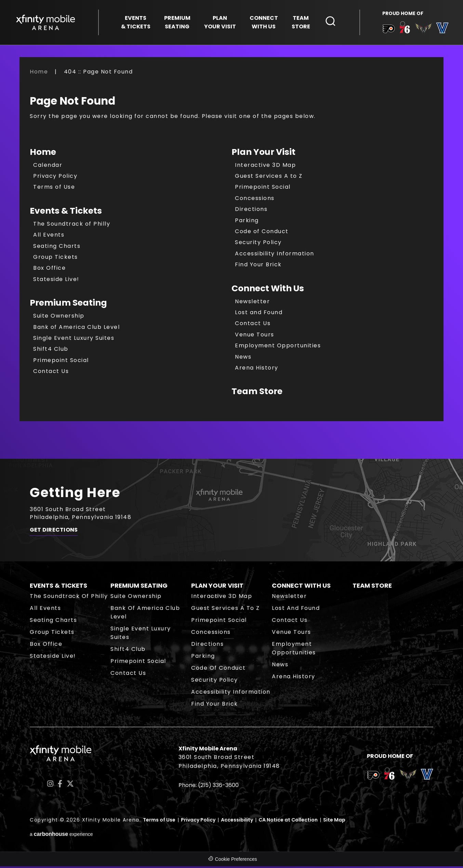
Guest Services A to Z (269, 178)
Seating (177, 23)
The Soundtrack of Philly (72, 225)
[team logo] (388, 30)
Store (301, 23)
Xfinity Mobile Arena (46, 23)
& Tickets (136, 23)
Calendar (48, 166)
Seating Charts (57, 247)
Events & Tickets (66, 212)
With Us (264, 23)
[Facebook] (60, 785)
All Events (49, 236)
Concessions (255, 200)
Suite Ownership (59, 317)
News (243, 358)
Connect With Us (268, 290)
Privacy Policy (55, 178)
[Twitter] (70, 785)
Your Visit (220, 23)
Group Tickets (56, 259)
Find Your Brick (258, 266)
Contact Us (51, 373)
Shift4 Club (51, 351)
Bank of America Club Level (76, 328)
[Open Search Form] (331, 22)
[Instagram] (50, 785)
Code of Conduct (262, 233)
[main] (231, 265)
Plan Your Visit (263, 153)
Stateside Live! (56, 281)
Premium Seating (68, 304)
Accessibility (237, 822)
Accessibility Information (275, 255)
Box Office (49, 270)
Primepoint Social (61, 362)
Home (39, 73)
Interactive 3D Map (265, 166)
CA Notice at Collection (288, 822)
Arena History (257, 369)
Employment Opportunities (278, 347)
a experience (61, 836)
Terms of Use (54, 189)
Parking (247, 222)
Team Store (257, 393)
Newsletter (252, 303)
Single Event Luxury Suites (74, 340)
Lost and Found (259, 314)
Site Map (334, 822)
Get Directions (54, 533)
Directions (251, 211)
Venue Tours (255, 336)
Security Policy (258, 244)
